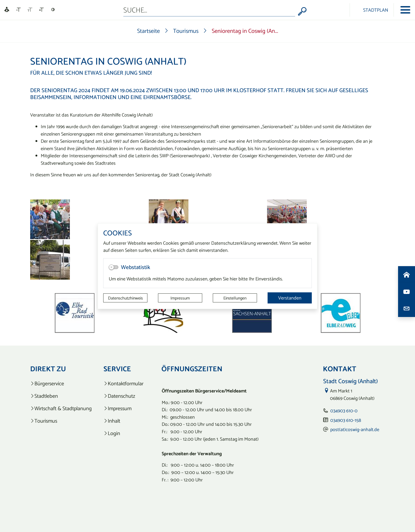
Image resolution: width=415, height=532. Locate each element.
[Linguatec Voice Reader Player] (7, 10)
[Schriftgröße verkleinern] (18, 10)
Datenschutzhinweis (125, 298)
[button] (57, 313)
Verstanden (290, 298)
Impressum (180, 298)
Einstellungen (235, 298)
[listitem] (61, 384)
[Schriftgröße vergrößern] (41, 10)
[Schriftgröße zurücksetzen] (30, 10)
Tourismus (186, 31)
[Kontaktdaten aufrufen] (407, 309)
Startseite (148, 31)
